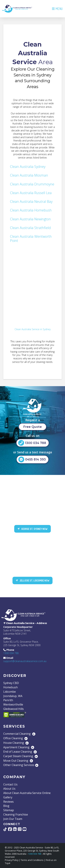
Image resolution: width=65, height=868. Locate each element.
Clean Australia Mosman (29, 175)
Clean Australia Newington (30, 219)
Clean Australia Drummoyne (32, 184)
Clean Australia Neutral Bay (31, 201)
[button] (57, 9)
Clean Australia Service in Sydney (33, 329)
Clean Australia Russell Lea (31, 193)
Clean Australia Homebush (31, 210)
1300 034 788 (11, 653)
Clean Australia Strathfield (30, 228)
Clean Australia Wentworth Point (31, 239)
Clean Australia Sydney (28, 167)
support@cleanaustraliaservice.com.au (25, 661)
